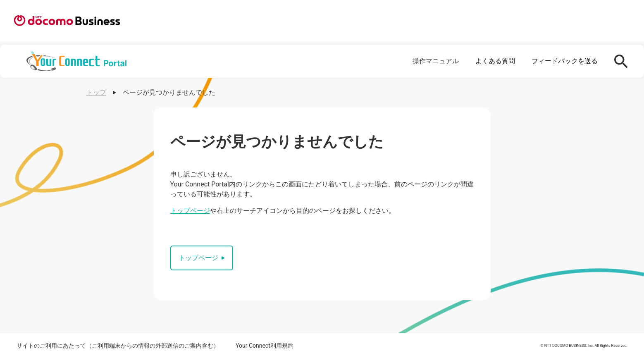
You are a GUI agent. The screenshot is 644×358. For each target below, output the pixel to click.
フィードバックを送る (565, 61)
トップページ (190, 211)
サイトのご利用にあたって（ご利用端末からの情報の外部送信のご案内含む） (118, 346)
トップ (96, 92)
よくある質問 (495, 61)
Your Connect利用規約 (265, 346)
